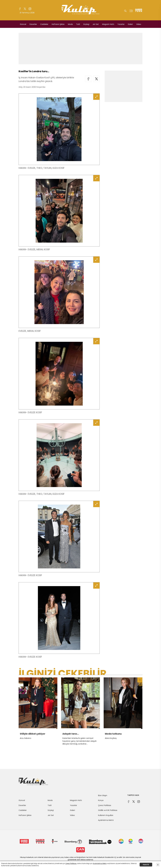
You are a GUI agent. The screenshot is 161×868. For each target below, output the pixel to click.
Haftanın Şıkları (58, 24)
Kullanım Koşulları (106, 815)
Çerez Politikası (105, 805)
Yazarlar (121, 24)
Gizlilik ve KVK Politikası (108, 810)
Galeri (130, 24)
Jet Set (96, 24)
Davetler (33, 24)
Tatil (78, 24)
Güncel (23, 24)
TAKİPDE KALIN (133, 795)
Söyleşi (86, 24)
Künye (101, 800)
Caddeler (44, 24)
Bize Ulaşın (103, 795)
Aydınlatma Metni (106, 820)
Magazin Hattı (108, 24)
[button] (140, 680)
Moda (70, 24)
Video (139, 24)
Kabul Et (146, 865)
